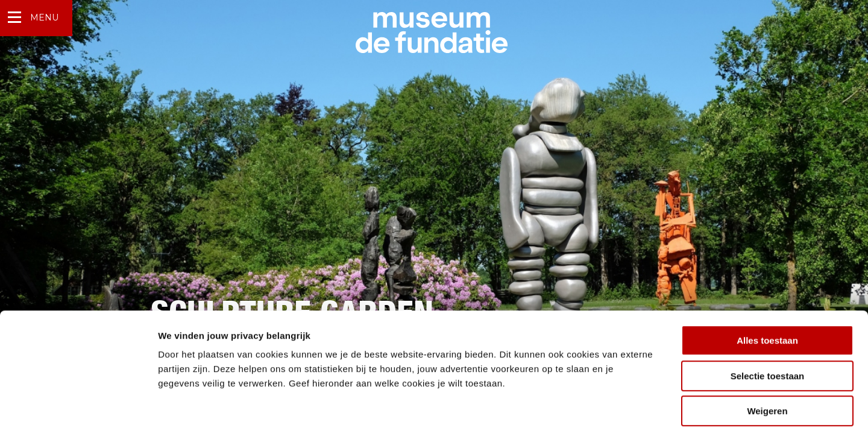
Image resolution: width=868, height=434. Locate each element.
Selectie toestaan (768, 322)
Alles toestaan (767, 287)
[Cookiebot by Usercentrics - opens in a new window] (78, 410)
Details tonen (651, 410)
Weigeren (767, 357)
